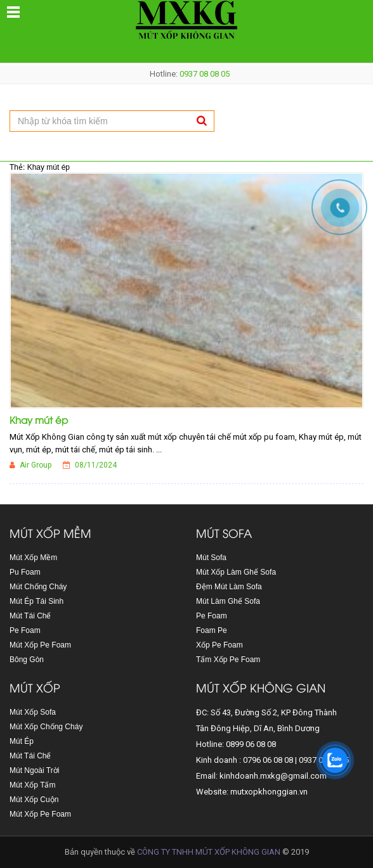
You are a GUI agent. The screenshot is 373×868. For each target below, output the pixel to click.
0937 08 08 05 (205, 74)
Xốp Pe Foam (219, 645)
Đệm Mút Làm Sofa (229, 587)
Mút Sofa (211, 558)
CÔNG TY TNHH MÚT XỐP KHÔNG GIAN (209, 852)
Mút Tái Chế (30, 616)
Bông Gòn (27, 660)
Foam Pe (212, 630)
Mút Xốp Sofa (33, 712)
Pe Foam (25, 630)
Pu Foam (25, 572)
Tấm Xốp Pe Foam (228, 660)
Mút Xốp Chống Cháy (46, 727)
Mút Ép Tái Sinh (36, 601)
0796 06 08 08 (268, 760)
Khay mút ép (39, 419)
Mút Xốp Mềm (33, 558)
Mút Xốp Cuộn (34, 800)
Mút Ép (22, 741)
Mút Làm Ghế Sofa (228, 601)
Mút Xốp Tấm (32, 785)
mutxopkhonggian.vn (269, 792)
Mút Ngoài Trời (34, 770)
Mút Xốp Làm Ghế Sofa (236, 572)
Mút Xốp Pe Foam (40, 645)
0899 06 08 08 (251, 744)
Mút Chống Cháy (38, 587)
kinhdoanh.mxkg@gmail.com (273, 776)
